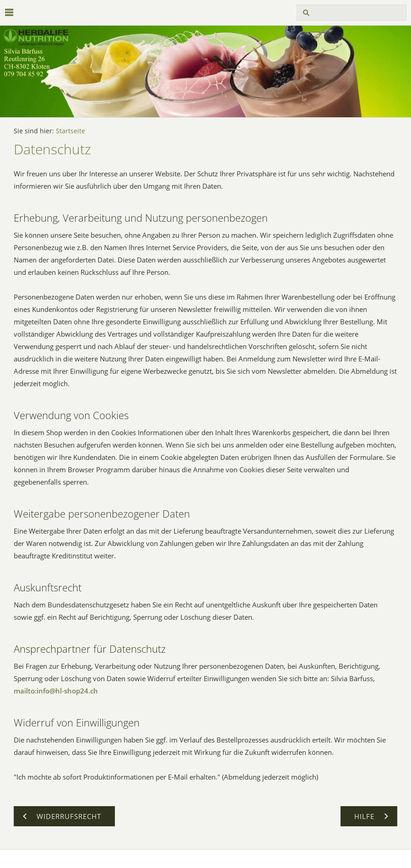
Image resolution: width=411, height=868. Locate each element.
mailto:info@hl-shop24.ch (56, 691)
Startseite (70, 131)
